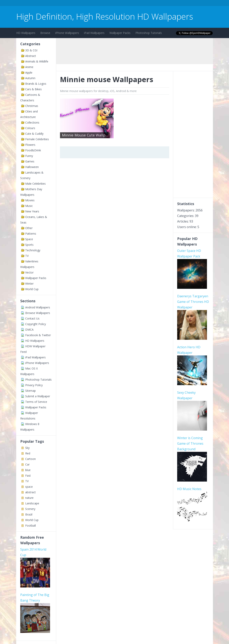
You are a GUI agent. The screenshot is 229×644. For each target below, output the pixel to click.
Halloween (32, 167)
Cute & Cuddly (34, 134)
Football (30, 525)
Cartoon (30, 459)
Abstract (31, 56)
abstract (30, 492)
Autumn (30, 78)
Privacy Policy (34, 385)
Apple (29, 72)
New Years (32, 211)
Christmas (32, 106)
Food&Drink (33, 150)
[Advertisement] (89, 4)
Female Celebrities (37, 139)
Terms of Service (36, 402)
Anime (29, 67)
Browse (45, 33)
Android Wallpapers (38, 307)
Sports (29, 245)
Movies (30, 200)
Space (29, 239)
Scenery (30, 509)
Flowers (30, 145)
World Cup (32, 289)
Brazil (29, 514)
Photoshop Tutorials (149, 33)
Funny (29, 156)
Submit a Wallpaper (38, 396)
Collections (32, 122)
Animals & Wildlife (37, 61)
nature (29, 498)
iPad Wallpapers (94, 33)
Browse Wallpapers (38, 313)
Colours (30, 128)
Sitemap (30, 391)
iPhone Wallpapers (67, 33)
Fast (28, 476)
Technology (33, 250)
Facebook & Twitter (38, 335)
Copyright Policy (36, 324)
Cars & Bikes (33, 89)
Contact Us (32, 318)
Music (29, 206)
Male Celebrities (35, 184)
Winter (29, 284)
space (29, 487)
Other (29, 228)
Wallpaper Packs (120, 33)
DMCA (29, 330)
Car (27, 464)
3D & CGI (31, 50)
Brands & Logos (36, 84)
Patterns (31, 234)
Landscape (32, 503)
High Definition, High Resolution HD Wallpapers (105, 16)
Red (28, 453)
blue (28, 470)
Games (30, 161)
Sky (27, 448)
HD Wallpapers (26, 33)
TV (27, 256)
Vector (29, 272)
